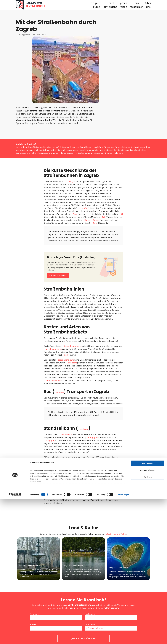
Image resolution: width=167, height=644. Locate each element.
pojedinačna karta (66, 296)
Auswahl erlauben (148, 615)
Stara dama (66, 371)
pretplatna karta (53, 317)
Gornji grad (93, 374)
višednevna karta (54, 285)
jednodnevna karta (73, 283)
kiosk (66, 291)
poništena (73, 299)
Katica (87, 157)
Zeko (95, 159)
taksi (113, 425)
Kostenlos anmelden (58, 212)
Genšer (96, 157)
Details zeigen (123, 639)
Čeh (104, 154)
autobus (60, 329)
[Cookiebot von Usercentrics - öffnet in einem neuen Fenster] (15, 639)
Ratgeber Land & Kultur (116, 470)
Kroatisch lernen (51, 84)
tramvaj (69, 118)
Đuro (75, 151)
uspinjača (84, 366)
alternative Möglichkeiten (92, 90)
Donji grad (50, 377)
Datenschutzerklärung (77, 585)
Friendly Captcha (97, 595)
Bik (122, 151)
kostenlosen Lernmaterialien (86, 87)
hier (119, 87)
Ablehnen (148, 622)
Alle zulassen (148, 608)
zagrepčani (83, 145)
